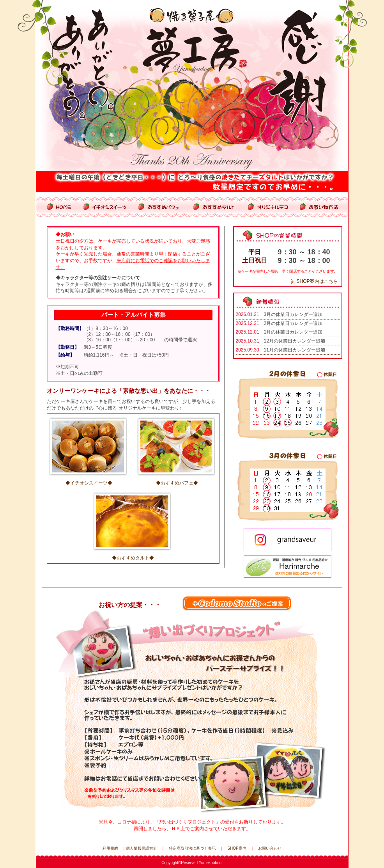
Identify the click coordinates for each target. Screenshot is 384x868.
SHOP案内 (237, 848)
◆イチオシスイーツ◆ (89, 483)
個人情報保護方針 (142, 848)
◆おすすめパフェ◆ (177, 483)
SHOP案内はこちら (317, 281)
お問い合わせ (270, 848)
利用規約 (110, 848)
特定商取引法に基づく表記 (192, 848)
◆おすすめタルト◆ (133, 558)
